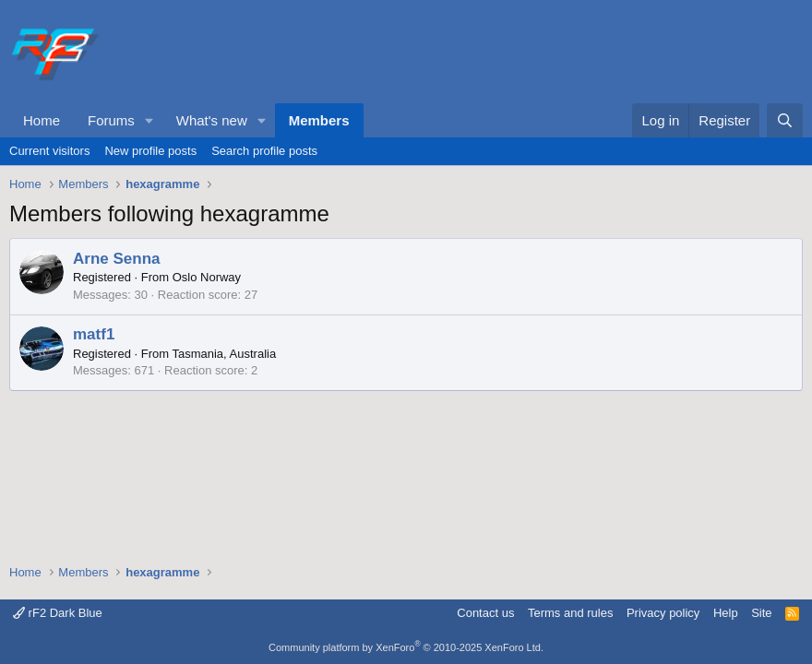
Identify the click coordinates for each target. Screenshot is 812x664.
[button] (149, 120)
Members (319, 120)
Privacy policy (663, 613)
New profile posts (150, 151)
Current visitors (49, 151)
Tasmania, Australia (224, 354)
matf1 (94, 334)
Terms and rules (570, 613)
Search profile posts (264, 151)
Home (42, 120)
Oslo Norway (207, 277)
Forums (111, 120)
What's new (212, 120)
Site (761, 613)
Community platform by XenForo (406, 647)
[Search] (785, 120)
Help (726, 613)
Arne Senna (116, 259)
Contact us (485, 613)
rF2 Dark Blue (58, 613)
